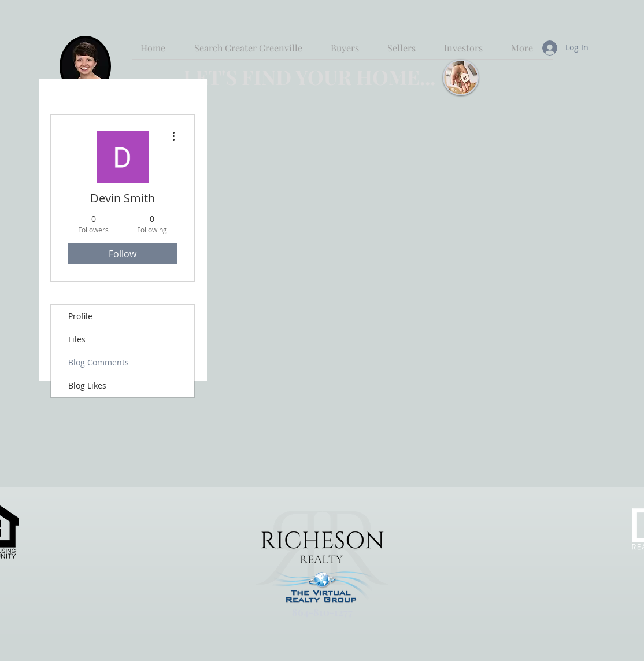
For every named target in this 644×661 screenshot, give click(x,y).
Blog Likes (87, 385)
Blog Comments (99, 362)
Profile (80, 316)
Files (77, 339)
